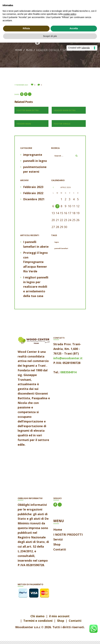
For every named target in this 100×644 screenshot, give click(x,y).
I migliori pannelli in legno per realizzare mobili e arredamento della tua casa (36, 290)
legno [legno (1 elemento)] (57, 245)
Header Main (24, 127)
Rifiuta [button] (26, 28)
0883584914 (68, 375)
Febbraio (33, 190)
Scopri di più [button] (50, 36)
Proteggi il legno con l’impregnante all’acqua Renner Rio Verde (35, 265)
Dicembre (34, 202)
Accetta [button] (74, 28)
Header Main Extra (65, 113)
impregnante (33, 158)
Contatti (60, 552)
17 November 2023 (21, 88)
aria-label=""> (34, 474)
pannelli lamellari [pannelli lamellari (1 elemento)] (61, 251)
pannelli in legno (35, 164)
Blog (55, 50)
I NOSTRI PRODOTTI (68, 538)
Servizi (58, 542)
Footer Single (62, 127)
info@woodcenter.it (68, 361)
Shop (57, 547)
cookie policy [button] (70, 14)
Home (42, 50)
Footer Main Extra (28, 113)
